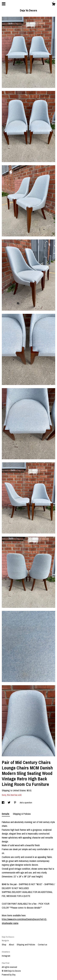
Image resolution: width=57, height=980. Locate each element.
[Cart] (54, 5)
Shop (4, 945)
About (12, 945)
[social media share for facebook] (3, 803)
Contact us (42, 945)
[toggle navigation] (4, 4)
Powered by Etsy (9, 975)
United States (19, 790)
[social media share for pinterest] (15, 803)
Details (6, 814)
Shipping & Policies (22, 814)
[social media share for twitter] (9, 803)
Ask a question (26, 803)
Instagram (6, 956)
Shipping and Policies (26, 945)
